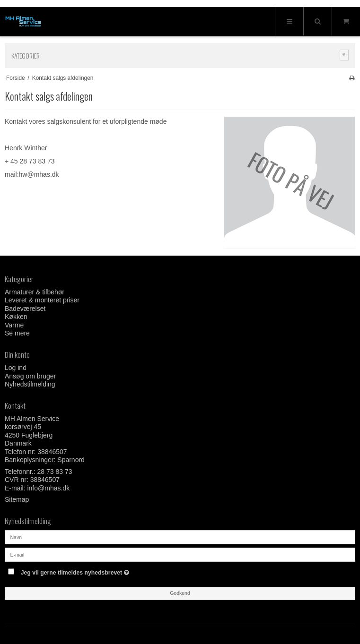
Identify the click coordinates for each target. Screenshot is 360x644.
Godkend (180, 593)
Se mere (17, 333)
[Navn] (180, 537)
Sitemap (17, 499)
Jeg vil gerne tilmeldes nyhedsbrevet (99, 571)
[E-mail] (180, 554)
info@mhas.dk (48, 488)
